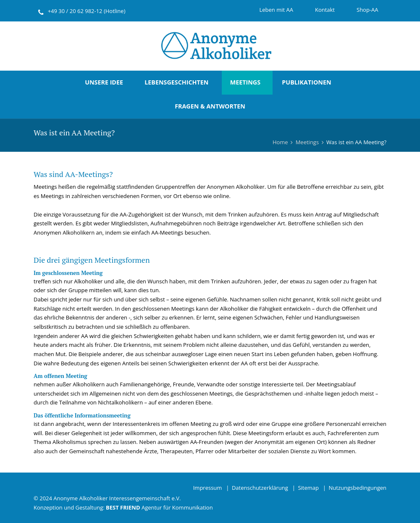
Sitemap (308, 488)
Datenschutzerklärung (260, 488)
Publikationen (306, 82)
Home (280, 142)
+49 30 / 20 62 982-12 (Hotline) (87, 11)
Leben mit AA (276, 10)
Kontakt (325, 10)
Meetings (245, 82)
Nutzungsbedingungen (358, 488)
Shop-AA (367, 10)
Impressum (208, 488)
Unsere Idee (104, 82)
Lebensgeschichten (176, 82)
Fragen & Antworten (210, 106)
